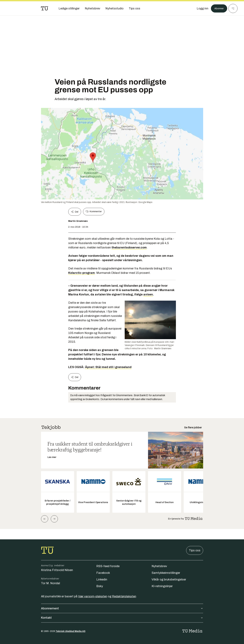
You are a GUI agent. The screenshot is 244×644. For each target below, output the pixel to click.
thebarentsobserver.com (129, 247)
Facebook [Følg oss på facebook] (103, 573)
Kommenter (94, 212)
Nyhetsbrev (159, 566)
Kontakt (122, 618)
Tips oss (195, 550)
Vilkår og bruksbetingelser (169, 579)
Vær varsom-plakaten (93, 596)
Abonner (218, 8)
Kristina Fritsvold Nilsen (57, 570)
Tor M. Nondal (51, 583)
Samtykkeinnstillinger (166, 573)
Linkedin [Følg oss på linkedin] (102, 579)
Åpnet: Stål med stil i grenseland (108, 367)
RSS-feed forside (108, 566)
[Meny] (233, 8)
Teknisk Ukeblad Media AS (71, 631)
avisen (148, 294)
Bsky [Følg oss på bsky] (100, 586)
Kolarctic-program (82, 273)
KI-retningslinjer (162, 586)
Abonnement (122, 608)
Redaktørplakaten (124, 596)
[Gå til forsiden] (45, 8)
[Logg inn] (201, 8)
